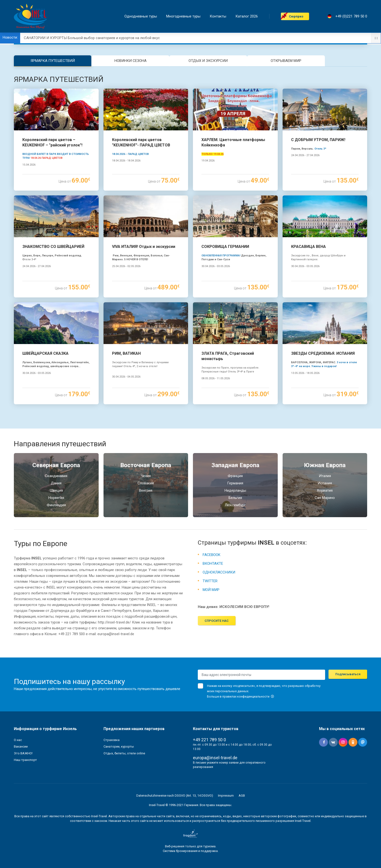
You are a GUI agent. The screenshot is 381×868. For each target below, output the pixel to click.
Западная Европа (235, 465)
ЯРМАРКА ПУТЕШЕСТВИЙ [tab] (53, 61)
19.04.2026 (208, 161)
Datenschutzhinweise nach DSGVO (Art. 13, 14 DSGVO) (175, 796)
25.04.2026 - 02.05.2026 (126, 266)
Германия (235, 483)
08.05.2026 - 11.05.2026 (216, 378)
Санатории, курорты (119, 746)
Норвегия (56, 498)
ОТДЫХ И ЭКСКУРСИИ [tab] (208, 61)
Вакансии (21, 746)
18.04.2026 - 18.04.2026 (126, 161)
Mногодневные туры (183, 16)
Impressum (226, 796)
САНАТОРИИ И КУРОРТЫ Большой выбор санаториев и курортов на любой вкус (92, 38)
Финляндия (56, 505)
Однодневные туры (141, 16)
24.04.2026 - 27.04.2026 (305, 155)
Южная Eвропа (325, 465)
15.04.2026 (29, 165)
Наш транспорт (25, 760)
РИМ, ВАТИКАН (126, 353)
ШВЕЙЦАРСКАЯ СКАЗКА (45, 353)
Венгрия (146, 490)
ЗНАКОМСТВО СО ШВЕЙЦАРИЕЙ (53, 247)
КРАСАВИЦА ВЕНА (308, 247)
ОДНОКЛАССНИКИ (219, 572)
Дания (56, 483)
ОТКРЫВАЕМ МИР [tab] (286, 61)
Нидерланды (235, 490)
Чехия (146, 476)
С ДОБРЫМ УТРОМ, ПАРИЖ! (318, 140)
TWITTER (210, 581)
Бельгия (235, 498)
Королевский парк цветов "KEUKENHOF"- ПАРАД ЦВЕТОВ (141, 142)
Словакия (146, 483)
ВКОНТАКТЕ (213, 564)
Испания (325, 483)
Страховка (112, 740)
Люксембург (235, 505)
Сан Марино (325, 498)
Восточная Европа (146, 465)
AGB (242, 796)
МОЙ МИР (211, 590)
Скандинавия (56, 476)
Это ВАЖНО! (23, 753)
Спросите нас (217, 621)
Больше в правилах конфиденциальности (241, 696)
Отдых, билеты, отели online (124, 753)
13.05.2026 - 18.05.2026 (305, 373)
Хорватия (325, 490)
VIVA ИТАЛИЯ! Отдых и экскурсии (144, 247)
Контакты (218, 16)
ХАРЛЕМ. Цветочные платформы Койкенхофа (233, 142)
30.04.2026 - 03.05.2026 (216, 266)
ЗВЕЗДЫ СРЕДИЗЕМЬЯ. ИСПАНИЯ (323, 353)
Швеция (56, 490)
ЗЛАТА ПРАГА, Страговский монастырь (228, 356)
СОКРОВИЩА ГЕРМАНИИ (225, 247)
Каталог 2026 (247, 16)
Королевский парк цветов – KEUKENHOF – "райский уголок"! (52, 142)
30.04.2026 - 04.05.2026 (126, 377)
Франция (235, 476)
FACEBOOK (212, 555)
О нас (18, 740)
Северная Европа (56, 465)
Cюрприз (296, 16)
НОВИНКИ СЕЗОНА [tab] (130, 61)
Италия (325, 476)
